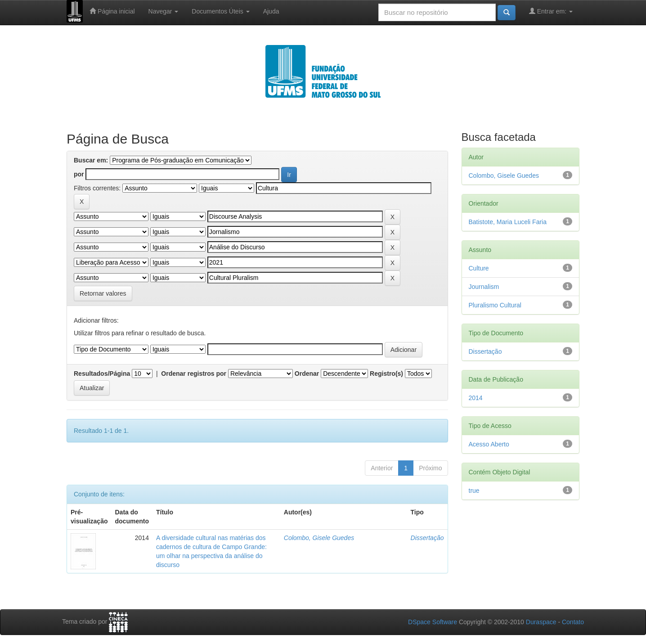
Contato (573, 622)
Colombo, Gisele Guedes (319, 538)
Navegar (164, 11)
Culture (479, 268)
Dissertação (427, 538)
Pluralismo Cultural (495, 305)
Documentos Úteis (220, 11)
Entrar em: (551, 11)
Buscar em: (91, 160)
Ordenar (307, 374)
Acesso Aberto (489, 444)
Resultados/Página (102, 374)
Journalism (484, 287)
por (79, 174)
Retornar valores (103, 293)
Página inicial (112, 11)
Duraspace (541, 622)
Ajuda (271, 11)
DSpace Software (433, 622)
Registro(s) (386, 374)
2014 (476, 398)
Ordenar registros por (194, 374)
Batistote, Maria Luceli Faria (508, 222)
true (474, 491)
